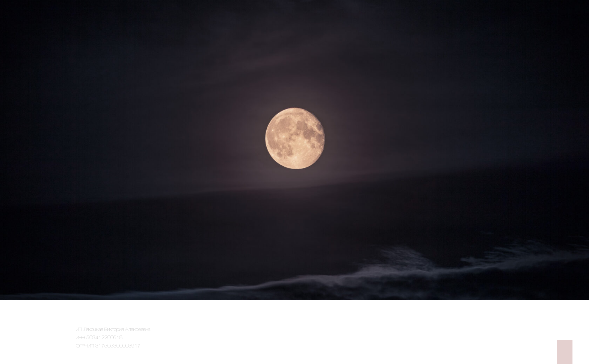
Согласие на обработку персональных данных (466, 333)
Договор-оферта (495, 341)
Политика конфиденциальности (481, 325)
